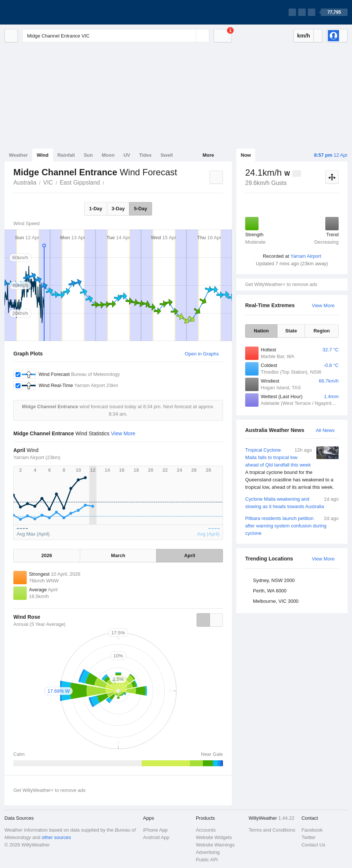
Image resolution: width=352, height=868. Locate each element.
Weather (18, 155)
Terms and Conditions (272, 830)
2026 (47, 555)
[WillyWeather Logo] (39, 12)
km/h (304, 35)
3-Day (118, 209)
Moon (108, 155)
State (291, 331)
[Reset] (190, 36)
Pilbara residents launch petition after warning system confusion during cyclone (292, 525)
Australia (25, 183)
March (118, 555)
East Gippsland (80, 183)
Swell (167, 155)
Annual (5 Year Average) (40, 624)
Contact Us (313, 845)
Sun (88, 155)
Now (246, 155)
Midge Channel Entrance (108, 182)
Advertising (208, 852)
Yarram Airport (306, 256)
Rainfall (66, 155)
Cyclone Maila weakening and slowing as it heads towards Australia (292, 502)
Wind (43, 155)
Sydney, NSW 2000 (274, 580)
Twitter (309, 837)
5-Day (140, 209)
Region (322, 331)
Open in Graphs (202, 354)
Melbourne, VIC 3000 (276, 601)
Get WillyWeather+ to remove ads (281, 284)
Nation (261, 331)
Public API (207, 860)
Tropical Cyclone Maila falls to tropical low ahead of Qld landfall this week (292, 469)
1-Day (96, 209)
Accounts (206, 830)
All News (325, 430)
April (190, 555)
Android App (156, 837)
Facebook (312, 830)
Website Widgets (214, 837)
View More (323, 305)
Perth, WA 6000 (270, 591)
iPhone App (156, 830)
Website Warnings (215, 845)
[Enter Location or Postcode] (116, 36)
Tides (145, 155)
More (208, 155)
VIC (48, 183)
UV (127, 155)
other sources (56, 837)
